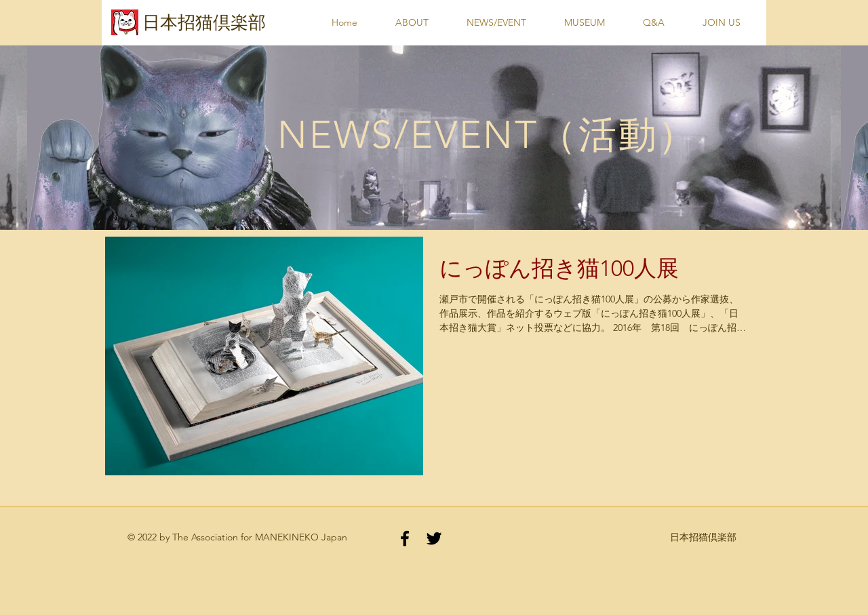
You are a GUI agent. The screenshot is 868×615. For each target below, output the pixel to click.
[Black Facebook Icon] (405, 538)
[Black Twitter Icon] (434, 538)
